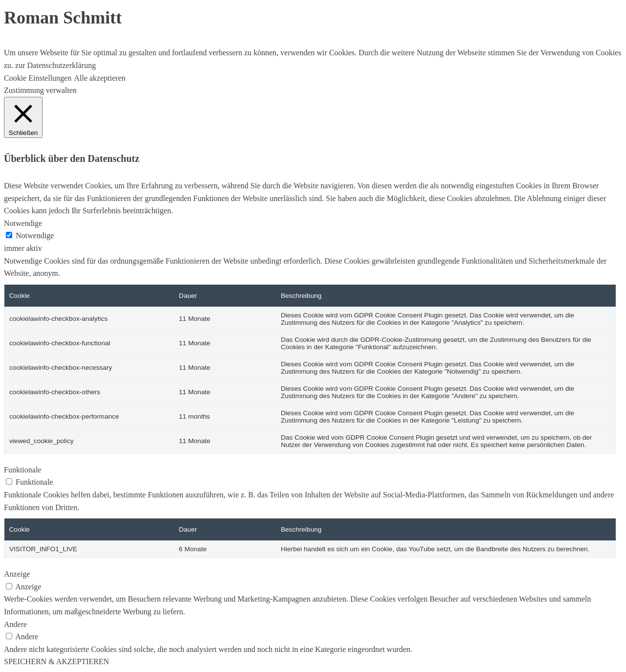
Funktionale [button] (22, 470)
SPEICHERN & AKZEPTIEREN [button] (56, 661)
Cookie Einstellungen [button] (38, 78)
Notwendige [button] (23, 223)
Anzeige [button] (17, 574)
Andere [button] (15, 624)
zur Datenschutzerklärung (55, 65)
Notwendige (35, 235)
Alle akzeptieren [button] (100, 78)
